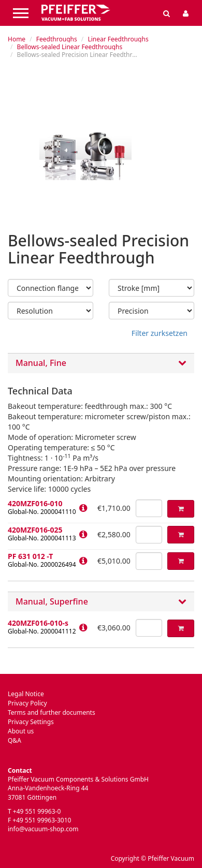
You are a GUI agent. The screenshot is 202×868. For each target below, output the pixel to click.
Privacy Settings (31, 722)
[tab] (101, 363)
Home (17, 39)
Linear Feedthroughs (118, 39)
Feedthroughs (57, 39)
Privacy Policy (27, 703)
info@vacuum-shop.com (43, 829)
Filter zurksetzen (160, 333)
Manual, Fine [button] (101, 363)
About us (21, 731)
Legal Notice (26, 694)
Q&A (15, 740)
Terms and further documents (52, 712)
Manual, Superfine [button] (101, 602)
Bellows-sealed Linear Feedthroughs (70, 47)
